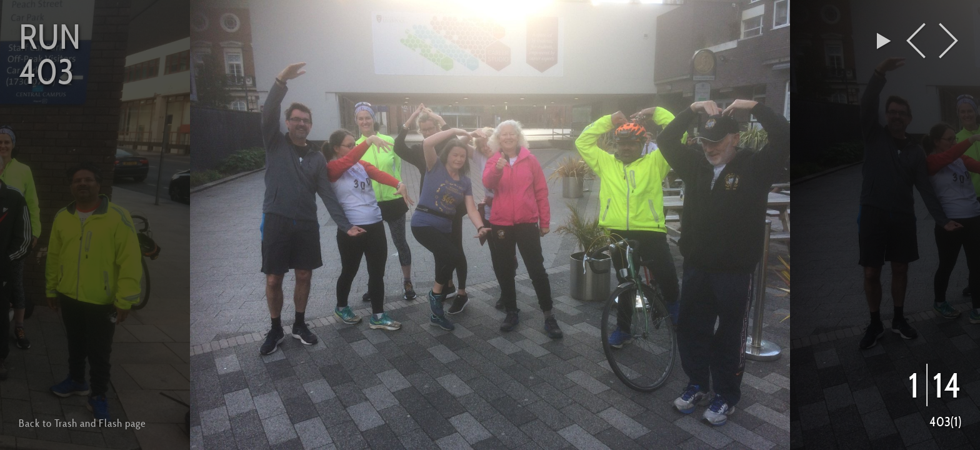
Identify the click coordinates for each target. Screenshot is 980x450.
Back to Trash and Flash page (82, 423)
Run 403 (50, 54)
